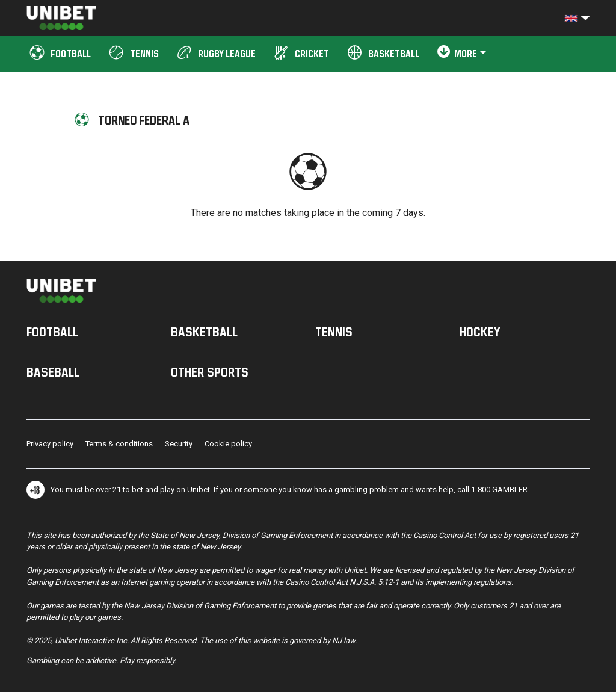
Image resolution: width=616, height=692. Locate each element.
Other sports (210, 372)
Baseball (53, 372)
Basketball (204, 332)
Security (179, 444)
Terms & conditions (119, 444)
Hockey (480, 332)
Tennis (334, 332)
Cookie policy (228, 444)
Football (52, 332)
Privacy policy (50, 444)
